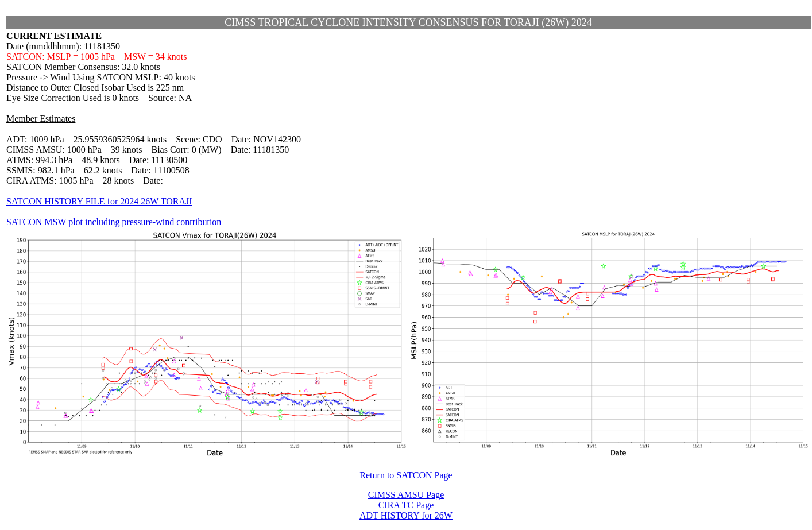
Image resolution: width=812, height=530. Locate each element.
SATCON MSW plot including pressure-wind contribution (114, 222)
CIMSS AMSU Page (406, 495)
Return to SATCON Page (406, 475)
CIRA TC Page (406, 505)
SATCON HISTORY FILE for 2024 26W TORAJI (99, 201)
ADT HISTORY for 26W (406, 515)
